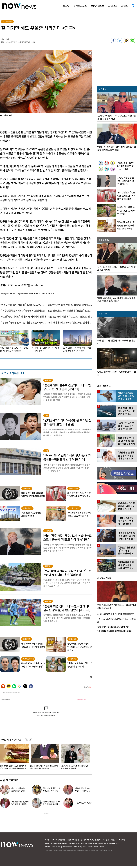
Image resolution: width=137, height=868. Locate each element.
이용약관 (62, 840)
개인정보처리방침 (73, 840)
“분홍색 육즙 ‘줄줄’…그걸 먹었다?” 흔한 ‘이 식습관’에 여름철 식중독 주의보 (43, 767)
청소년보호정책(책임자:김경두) (91, 840)
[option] (44, 758)
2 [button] (46, 814)
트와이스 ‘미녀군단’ (84, 803)
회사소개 (54, 840)
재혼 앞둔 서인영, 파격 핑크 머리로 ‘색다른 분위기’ (20, 804)
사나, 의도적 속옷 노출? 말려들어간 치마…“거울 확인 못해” (19, 791)
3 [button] (48, 814)
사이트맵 (122, 840)
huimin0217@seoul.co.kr (28, 285)
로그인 (47, 840)
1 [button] (44, 814)
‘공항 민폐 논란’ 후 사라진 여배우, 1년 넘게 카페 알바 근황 (51, 804)
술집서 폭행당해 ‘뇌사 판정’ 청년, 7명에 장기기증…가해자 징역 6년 (75, 767)
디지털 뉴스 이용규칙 (110, 840)
